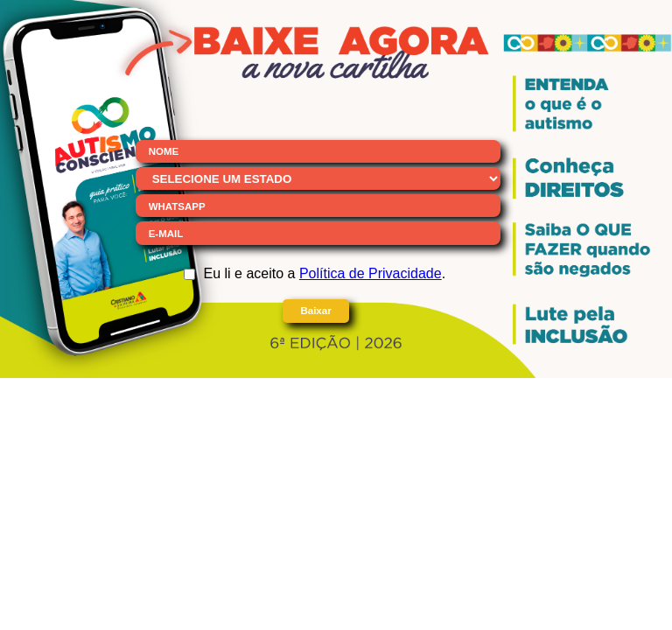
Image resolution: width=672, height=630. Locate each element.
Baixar (315, 311)
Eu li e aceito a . (325, 273)
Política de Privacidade (371, 273)
